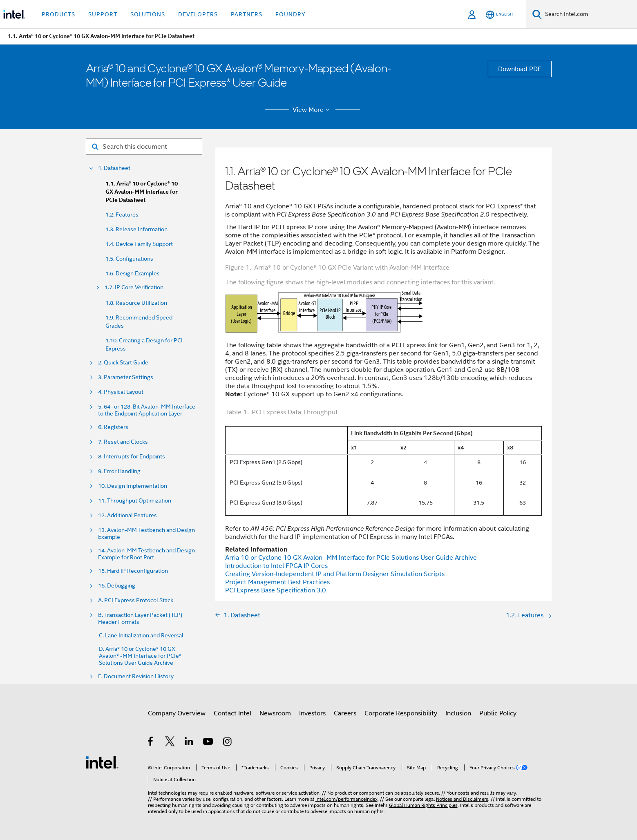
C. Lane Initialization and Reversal (141, 636)
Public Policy (498, 713)
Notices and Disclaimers (462, 799)
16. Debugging (117, 586)
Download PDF (520, 69)
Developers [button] (198, 14)
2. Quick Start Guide (123, 363)
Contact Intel (232, 713)
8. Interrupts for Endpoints (132, 457)
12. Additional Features (127, 515)
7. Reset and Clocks (123, 442)
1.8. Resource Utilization (136, 303)
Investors (312, 713)
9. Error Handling (119, 471)
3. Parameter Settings (126, 377)
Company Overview (177, 713)
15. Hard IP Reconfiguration (133, 571)
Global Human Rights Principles (423, 805)
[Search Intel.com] (589, 14)
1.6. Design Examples (133, 273)
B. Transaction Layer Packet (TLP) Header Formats (140, 619)
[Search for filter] (144, 147)
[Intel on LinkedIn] (189, 743)
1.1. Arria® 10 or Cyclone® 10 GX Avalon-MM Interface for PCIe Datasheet (142, 192)
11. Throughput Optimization (135, 501)
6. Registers (113, 427)
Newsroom (275, 713)
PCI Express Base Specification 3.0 (276, 590)
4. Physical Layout (121, 392)
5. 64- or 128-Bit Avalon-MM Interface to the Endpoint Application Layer (147, 410)
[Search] (537, 14)
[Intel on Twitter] (170, 743)
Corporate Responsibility (401, 713)
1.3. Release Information (136, 229)
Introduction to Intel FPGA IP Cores (276, 566)
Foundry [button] (291, 14)
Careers (345, 713)
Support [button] (103, 14)
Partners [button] (247, 14)
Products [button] (58, 14)
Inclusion (458, 713)
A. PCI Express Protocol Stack (136, 600)
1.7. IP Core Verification (134, 287)
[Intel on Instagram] (228, 743)
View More (312, 110)
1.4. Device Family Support (139, 244)
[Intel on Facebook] (151, 743)
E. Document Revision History (136, 676)
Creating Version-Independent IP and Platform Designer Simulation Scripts (335, 574)
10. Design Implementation (133, 486)
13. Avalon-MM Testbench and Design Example (146, 534)
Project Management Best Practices (277, 582)
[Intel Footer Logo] (102, 762)
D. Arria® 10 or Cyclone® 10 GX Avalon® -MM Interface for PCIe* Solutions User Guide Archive (140, 656)
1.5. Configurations (129, 259)
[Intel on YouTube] (209, 743)
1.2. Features (122, 214)
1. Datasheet (114, 168)
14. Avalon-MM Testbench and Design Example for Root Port (146, 554)
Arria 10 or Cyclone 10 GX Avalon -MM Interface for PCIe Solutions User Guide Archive (351, 558)
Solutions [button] (148, 14)
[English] (499, 15)
